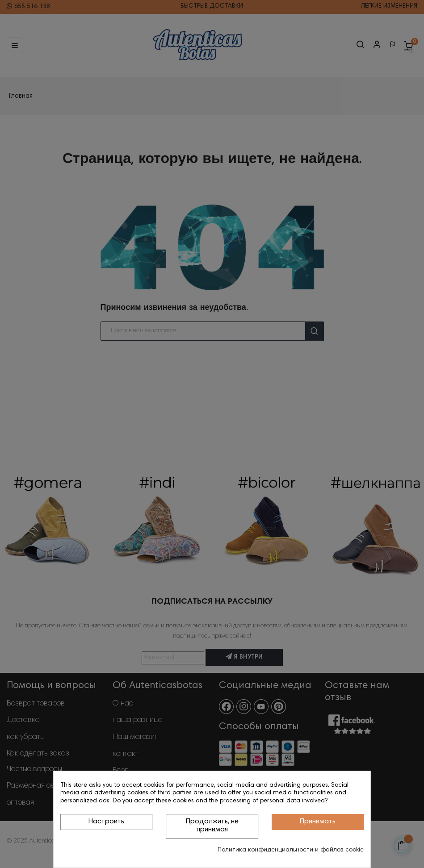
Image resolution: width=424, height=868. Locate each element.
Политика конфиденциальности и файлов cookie (291, 850)
